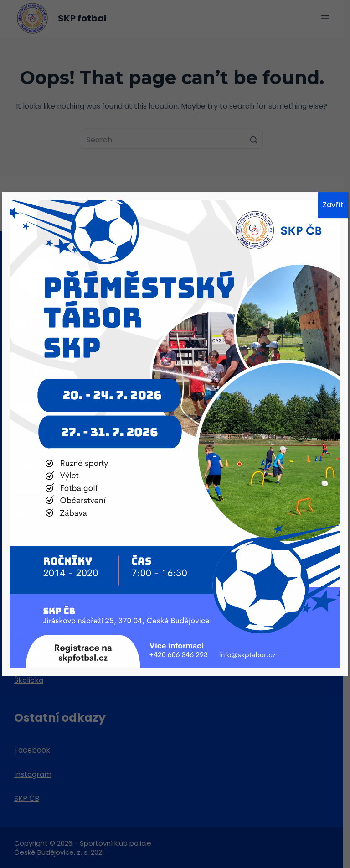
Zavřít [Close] (333, 205)
